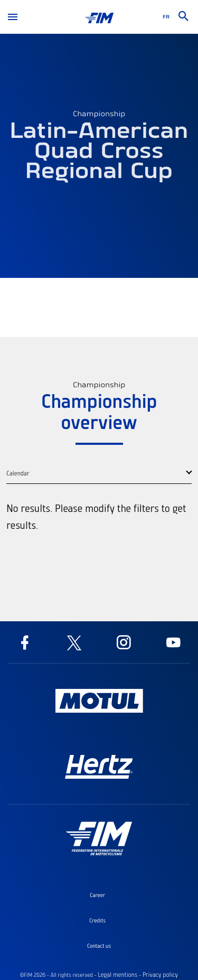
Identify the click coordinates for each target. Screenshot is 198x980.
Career (97, 895)
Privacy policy (160, 975)
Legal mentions (117, 975)
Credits (97, 920)
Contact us (99, 946)
